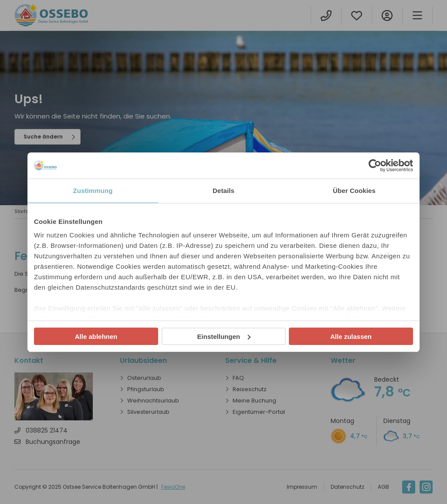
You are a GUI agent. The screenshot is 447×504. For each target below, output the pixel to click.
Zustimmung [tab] (93, 191)
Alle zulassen (351, 337)
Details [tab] (223, 191)
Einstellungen (224, 337)
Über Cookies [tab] (354, 191)
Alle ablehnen (96, 337)
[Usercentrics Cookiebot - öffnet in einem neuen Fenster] (375, 166)
